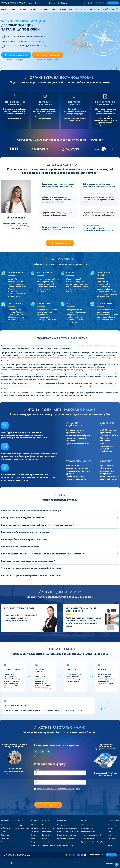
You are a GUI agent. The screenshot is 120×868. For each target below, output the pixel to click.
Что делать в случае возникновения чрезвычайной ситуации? (32, 568)
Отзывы (63, 9)
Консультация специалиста (48, 55)
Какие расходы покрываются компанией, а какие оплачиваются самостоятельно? (42, 554)
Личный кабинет (108, 9)
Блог (71, 9)
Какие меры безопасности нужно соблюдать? (24, 539)
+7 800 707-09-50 (100, 3)
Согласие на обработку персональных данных (42, 863)
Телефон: (38, 769)
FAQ (77, 9)
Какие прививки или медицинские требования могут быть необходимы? (37, 525)
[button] (5, 9)
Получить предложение (48, 805)
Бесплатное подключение (16, 55)
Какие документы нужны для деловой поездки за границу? (31, 510)
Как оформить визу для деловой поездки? (22, 518)
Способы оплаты (84, 863)
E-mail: (37, 778)
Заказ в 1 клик (113, 3)
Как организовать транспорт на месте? (21, 546)
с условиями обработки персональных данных (59, 789)
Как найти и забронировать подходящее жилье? (26, 532)
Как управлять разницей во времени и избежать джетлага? (31, 575)
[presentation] (48, 797)
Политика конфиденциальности (12, 863)
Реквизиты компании (68, 863)
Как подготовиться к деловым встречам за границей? (28, 561)
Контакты (94, 9)
